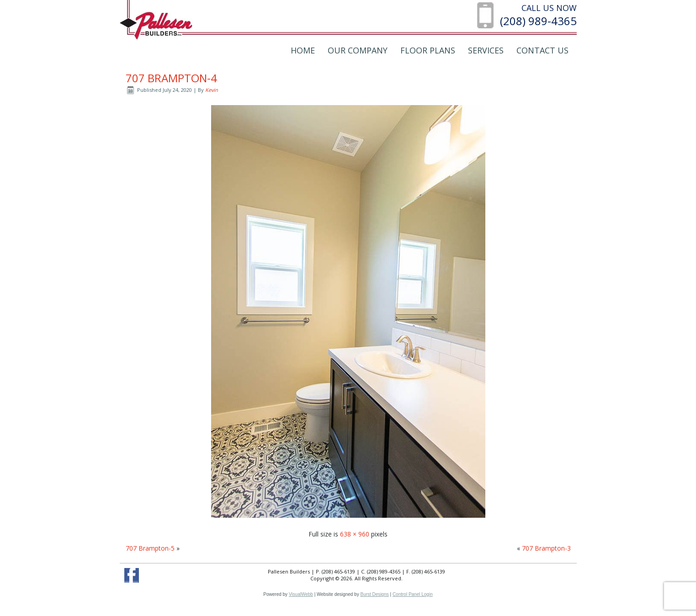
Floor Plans (428, 50)
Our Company (358, 50)
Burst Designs (374, 594)
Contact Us (542, 50)
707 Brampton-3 (546, 548)
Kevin (212, 90)
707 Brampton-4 (171, 78)
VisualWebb (301, 594)
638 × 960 (355, 534)
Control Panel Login (413, 594)
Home (303, 50)
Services (486, 50)
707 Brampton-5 (150, 548)
